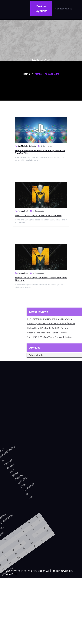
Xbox (47, 478)
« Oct (9, 580)
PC (3, 464)
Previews (9, 463)
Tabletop (26, 469)
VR (42, 478)
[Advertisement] (41, 81)
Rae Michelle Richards (30, 144)
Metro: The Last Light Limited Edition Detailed (39, 212)
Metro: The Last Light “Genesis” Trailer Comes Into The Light (41, 276)
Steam (21, 469)
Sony (17, 468)
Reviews (13, 465)
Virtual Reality (40, 471)
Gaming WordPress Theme (20, 571)
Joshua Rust (27, 209)
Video (34, 473)
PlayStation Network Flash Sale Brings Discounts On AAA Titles (40, 149)
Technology (31, 469)
